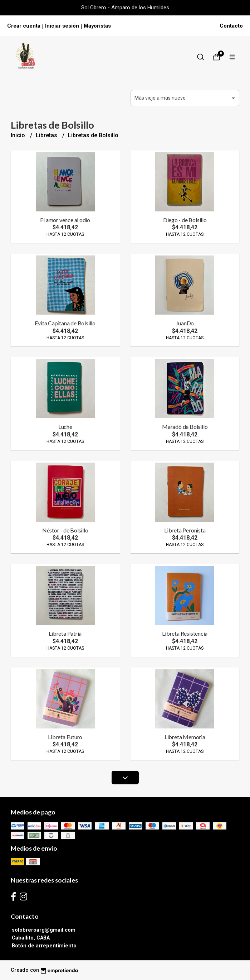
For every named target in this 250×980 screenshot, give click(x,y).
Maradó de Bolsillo (185, 427)
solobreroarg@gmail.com (44, 930)
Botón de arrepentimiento (44, 946)
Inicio (19, 135)
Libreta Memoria (185, 737)
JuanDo (185, 323)
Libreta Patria (65, 633)
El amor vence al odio (65, 220)
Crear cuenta (24, 26)
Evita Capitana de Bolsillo (65, 323)
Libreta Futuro (65, 737)
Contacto (231, 26)
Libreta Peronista (185, 530)
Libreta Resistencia (185, 633)
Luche (65, 427)
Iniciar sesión (62, 26)
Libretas (47, 135)
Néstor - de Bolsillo (65, 530)
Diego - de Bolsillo (185, 220)
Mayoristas (97, 26)
